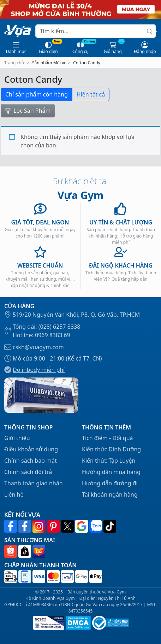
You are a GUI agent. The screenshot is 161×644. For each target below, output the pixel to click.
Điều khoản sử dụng (31, 449)
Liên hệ (14, 494)
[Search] (96, 31)
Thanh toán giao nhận (34, 483)
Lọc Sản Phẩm (28, 111)
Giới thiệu (17, 438)
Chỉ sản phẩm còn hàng (37, 94)
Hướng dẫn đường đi (110, 483)
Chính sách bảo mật (31, 461)
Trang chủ (14, 63)
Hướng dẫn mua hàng (111, 472)
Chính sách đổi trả (28, 472)
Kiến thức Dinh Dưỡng (111, 449)
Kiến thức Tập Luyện (109, 461)
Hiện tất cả (91, 94)
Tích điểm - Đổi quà (108, 438)
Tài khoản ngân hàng (110, 494)
